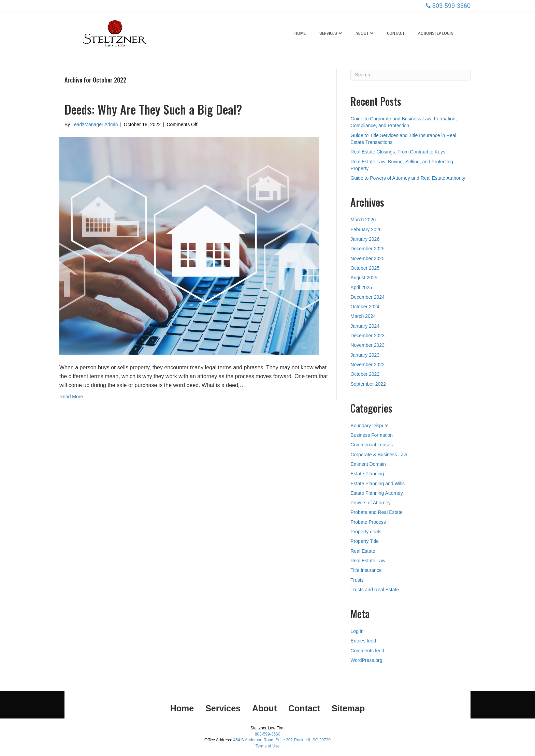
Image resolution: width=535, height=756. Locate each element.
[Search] (410, 75)
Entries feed (363, 641)
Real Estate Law (368, 561)
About (362, 33)
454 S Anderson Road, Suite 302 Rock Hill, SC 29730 (282, 740)
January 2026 (365, 239)
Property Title (364, 541)
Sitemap (348, 708)
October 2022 (365, 374)
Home (300, 33)
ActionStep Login (436, 33)
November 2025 (367, 258)
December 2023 (367, 336)
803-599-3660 (451, 6)
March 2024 (363, 316)
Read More (71, 397)
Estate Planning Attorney (377, 493)
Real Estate (363, 551)
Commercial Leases (372, 445)
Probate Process (368, 522)
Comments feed (367, 651)
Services (328, 33)
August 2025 (364, 278)
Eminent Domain (368, 464)
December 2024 (367, 297)
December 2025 (367, 249)
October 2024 (365, 307)
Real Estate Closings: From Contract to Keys (398, 152)
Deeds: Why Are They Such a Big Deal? (153, 109)
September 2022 (368, 384)
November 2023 (367, 345)
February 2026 (366, 229)
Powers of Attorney (371, 503)
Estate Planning (367, 474)
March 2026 (363, 220)
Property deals (366, 532)
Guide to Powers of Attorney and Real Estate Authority (408, 178)
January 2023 (365, 355)
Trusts (357, 580)
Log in (357, 631)
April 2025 (361, 287)
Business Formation (372, 435)
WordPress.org (366, 660)
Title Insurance (366, 570)
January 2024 (365, 326)
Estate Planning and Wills (378, 484)
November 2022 (367, 365)
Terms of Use (268, 746)
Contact (396, 33)
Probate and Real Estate (377, 512)
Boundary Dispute (369, 426)
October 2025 (365, 268)
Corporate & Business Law (379, 455)
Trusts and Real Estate (375, 590)
